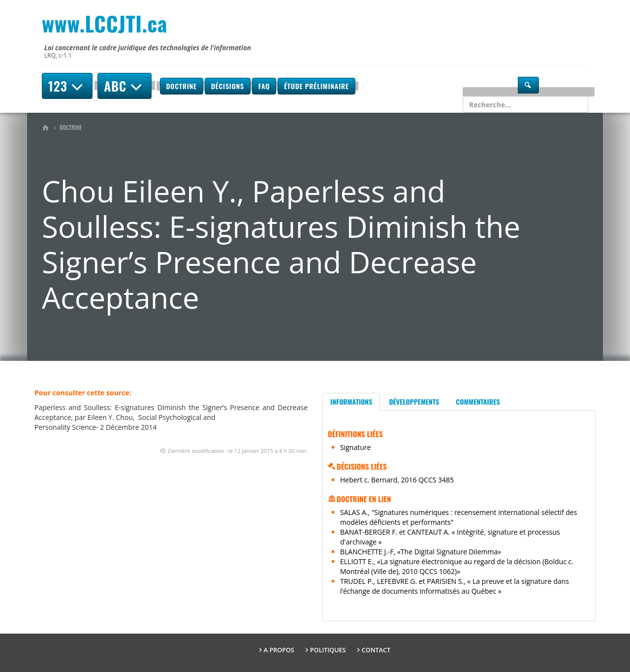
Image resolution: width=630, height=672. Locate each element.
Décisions (228, 86)
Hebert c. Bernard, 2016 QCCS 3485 (397, 480)
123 (67, 86)
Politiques (328, 650)
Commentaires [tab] (478, 401)
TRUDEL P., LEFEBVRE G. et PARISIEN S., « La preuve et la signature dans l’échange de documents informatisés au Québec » (455, 586)
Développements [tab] (414, 401)
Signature (355, 447)
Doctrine (182, 86)
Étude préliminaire (316, 86)
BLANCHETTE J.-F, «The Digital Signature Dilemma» (421, 552)
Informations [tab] (351, 401)
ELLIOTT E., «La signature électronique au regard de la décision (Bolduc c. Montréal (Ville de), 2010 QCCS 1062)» (457, 566)
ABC (125, 86)
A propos (279, 650)
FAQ (264, 86)
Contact (376, 650)
